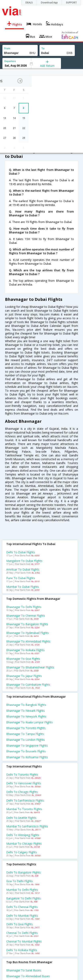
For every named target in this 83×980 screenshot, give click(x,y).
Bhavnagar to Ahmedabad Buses (28, 976)
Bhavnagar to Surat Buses (24, 970)
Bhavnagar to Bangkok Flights (26, 705)
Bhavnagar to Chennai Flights (26, 616)
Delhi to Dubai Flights (21, 552)
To (43, 48)
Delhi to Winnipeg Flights (23, 835)
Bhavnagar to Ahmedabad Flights (28, 641)
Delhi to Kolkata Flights (22, 950)
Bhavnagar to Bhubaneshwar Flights (30, 667)
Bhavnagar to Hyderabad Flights (27, 633)
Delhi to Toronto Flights (22, 775)
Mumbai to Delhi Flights (22, 890)
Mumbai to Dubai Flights (23, 587)
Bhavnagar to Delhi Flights (24, 607)
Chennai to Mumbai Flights (24, 941)
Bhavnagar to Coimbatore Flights (28, 685)
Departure (10, 61)
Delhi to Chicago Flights (22, 792)
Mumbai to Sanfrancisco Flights (27, 826)
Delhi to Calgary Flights (22, 852)
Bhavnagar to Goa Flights (23, 659)
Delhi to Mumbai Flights (22, 916)
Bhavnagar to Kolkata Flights (25, 650)
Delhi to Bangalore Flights (23, 872)
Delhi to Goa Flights (19, 924)
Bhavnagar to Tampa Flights (25, 734)
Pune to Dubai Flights (21, 578)
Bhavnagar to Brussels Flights (26, 751)
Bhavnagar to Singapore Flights (27, 745)
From (7, 48)
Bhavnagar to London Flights (25, 740)
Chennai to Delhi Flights (22, 933)
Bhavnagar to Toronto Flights (26, 728)
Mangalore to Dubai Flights (24, 561)
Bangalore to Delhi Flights (23, 898)
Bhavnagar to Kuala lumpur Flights (29, 722)
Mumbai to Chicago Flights (24, 844)
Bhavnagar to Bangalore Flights (27, 624)
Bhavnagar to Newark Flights (25, 711)
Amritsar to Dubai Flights (23, 569)
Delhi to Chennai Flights (22, 907)
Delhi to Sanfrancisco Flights (25, 800)
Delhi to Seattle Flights (21, 818)
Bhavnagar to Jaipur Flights (24, 676)
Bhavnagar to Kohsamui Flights (27, 757)
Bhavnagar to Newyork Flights (26, 716)
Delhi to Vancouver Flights (24, 783)
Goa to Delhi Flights (19, 881)
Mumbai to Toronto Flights (24, 809)
